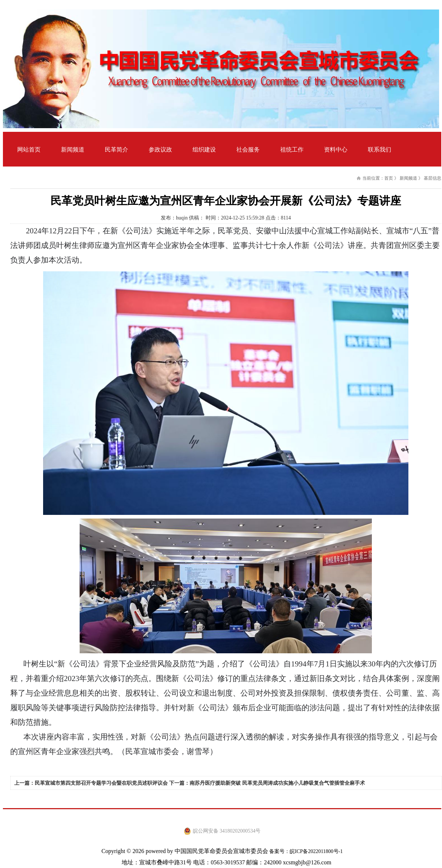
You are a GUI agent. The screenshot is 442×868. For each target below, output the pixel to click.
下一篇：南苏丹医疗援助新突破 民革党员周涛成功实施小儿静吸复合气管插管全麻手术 (267, 783)
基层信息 (433, 178)
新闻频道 (408, 178)
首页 (389, 178)
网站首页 (29, 150)
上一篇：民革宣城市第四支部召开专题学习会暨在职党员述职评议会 (91, 783)
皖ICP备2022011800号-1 (316, 851)
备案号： (279, 851)
